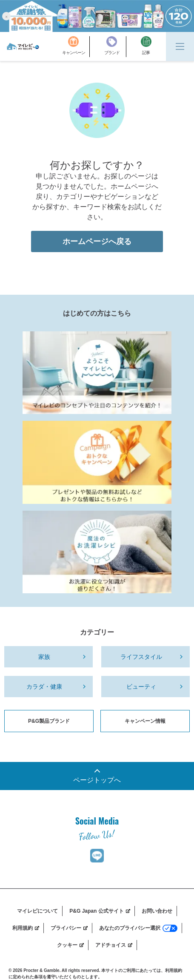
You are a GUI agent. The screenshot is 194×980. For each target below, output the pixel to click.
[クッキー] (73, 945)
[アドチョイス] (116, 945)
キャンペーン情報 (145, 721)
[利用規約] (28, 928)
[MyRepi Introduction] (97, 373)
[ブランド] (115, 47)
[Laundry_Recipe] (97, 552)
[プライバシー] (71, 928)
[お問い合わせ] (159, 911)
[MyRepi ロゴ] (23, 46)
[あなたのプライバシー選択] (141, 928)
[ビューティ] (145, 687)
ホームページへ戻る (97, 241)
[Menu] (180, 46)
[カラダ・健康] (48, 687)
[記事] (146, 47)
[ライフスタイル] (145, 657)
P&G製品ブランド (49, 721)
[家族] (48, 657)
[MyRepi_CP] (97, 462)
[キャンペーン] (76, 47)
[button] (6, 16)
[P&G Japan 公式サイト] (102, 911)
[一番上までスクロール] (97, 776)
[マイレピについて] (40, 911)
